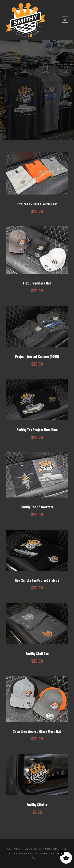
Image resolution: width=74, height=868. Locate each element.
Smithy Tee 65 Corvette (37, 507)
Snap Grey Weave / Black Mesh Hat (37, 731)
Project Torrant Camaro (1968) (37, 356)
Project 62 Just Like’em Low (37, 204)
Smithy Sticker (37, 805)
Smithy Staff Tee (37, 654)
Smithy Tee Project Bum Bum (37, 430)
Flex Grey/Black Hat (37, 283)
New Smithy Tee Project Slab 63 (37, 580)
